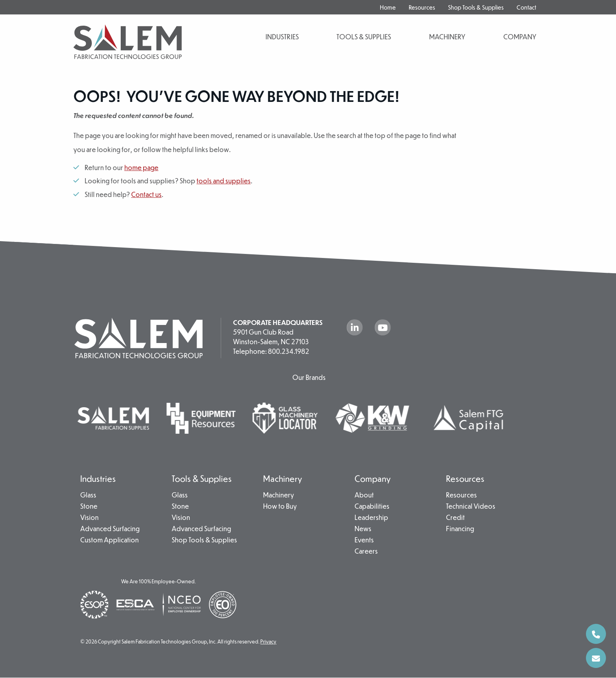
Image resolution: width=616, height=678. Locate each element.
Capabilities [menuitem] (372, 507)
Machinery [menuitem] (283, 478)
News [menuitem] (363, 529)
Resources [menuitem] (422, 7)
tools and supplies (224, 181)
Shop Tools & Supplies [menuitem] (476, 7)
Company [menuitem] (373, 478)
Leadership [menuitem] (371, 518)
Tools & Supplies (364, 37)
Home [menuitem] (388, 7)
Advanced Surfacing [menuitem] (110, 529)
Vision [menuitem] (89, 518)
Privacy (268, 642)
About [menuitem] (364, 495)
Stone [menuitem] (89, 507)
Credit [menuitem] (455, 518)
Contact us (146, 194)
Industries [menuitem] (98, 478)
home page (141, 167)
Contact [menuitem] (526, 7)
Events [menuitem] (364, 540)
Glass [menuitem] (88, 495)
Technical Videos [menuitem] (471, 507)
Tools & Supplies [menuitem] (202, 478)
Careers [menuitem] (366, 552)
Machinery (447, 37)
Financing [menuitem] (460, 529)
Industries (282, 37)
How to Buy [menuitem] (280, 507)
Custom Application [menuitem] (109, 540)
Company (520, 37)
